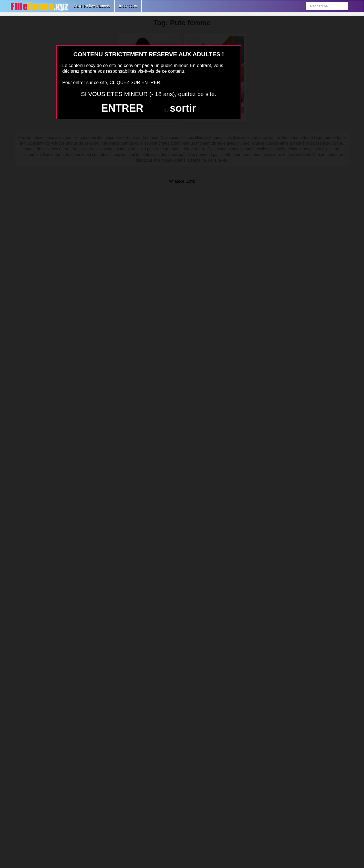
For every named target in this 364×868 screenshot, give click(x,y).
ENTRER (122, 108)
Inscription (128, 6)
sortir (183, 108)
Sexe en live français (92, 6)
